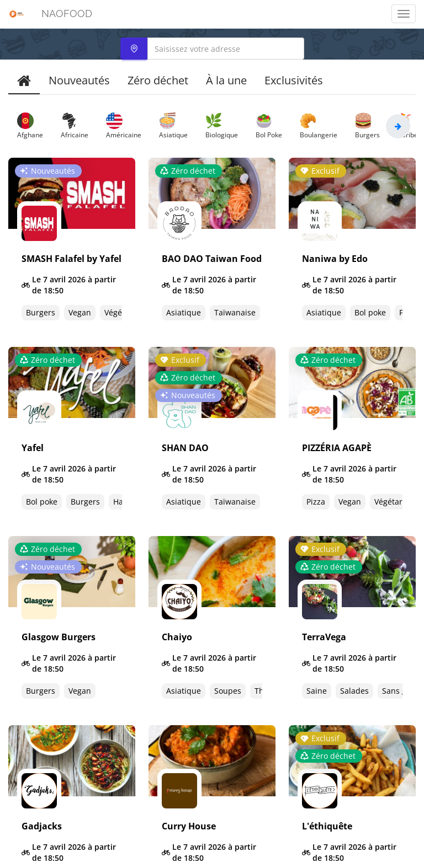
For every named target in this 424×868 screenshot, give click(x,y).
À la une (226, 80)
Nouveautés (79, 80)
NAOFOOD (67, 14)
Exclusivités (294, 80)
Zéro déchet (158, 80)
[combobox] (212, 49)
